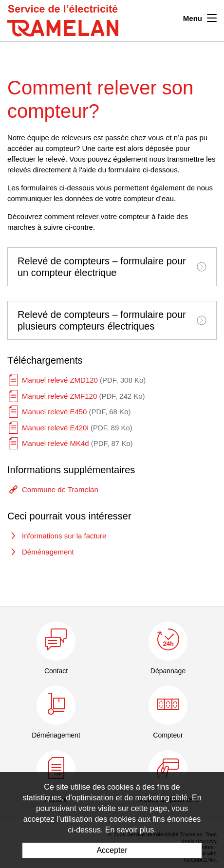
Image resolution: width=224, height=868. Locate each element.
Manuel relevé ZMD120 (84, 380)
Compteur (168, 735)
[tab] (112, 267)
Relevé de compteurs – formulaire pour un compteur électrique (112, 267)
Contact (56, 671)
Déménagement (48, 552)
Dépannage (168, 671)
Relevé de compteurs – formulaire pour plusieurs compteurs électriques (112, 320)
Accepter (112, 850)
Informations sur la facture (64, 536)
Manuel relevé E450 (76, 412)
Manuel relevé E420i (77, 428)
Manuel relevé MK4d (77, 443)
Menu (200, 17)
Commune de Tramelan (60, 489)
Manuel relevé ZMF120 (84, 396)
